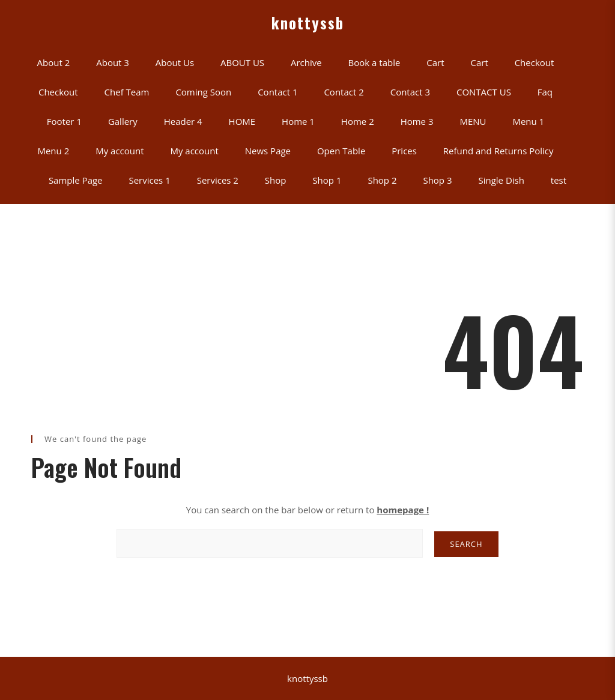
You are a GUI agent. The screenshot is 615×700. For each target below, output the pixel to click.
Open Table (341, 151)
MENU (473, 121)
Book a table (374, 62)
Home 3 (417, 121)
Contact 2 (344, 92)
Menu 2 (53, 151)
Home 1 (298, 121)
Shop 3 (437, 180)
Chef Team (127, 92)
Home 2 (358, 121)
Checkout (535, 62)
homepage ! (403, 510)
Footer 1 (64, 121)
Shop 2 (382, 180)
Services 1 (149, 180)
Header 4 (183, 121)
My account (120, 151)
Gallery (123, 121)
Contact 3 (410, 92)
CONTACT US (484, 92)
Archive (306, 62)
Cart (435, 62)
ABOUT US (242, 62)
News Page (268, 151)
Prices (404, 151)
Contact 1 (277, 92)
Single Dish (501, 180)
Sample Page (76, 180)
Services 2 (218, 180)
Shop (276, 180)
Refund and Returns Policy (498, 151)
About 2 (54, 62)
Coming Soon (203, 92)
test (559, 180)
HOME (242, 121)
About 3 (113, 62)
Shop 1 (327, 180)
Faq (545, 92)
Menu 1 (528, 121)
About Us (175, 62)
